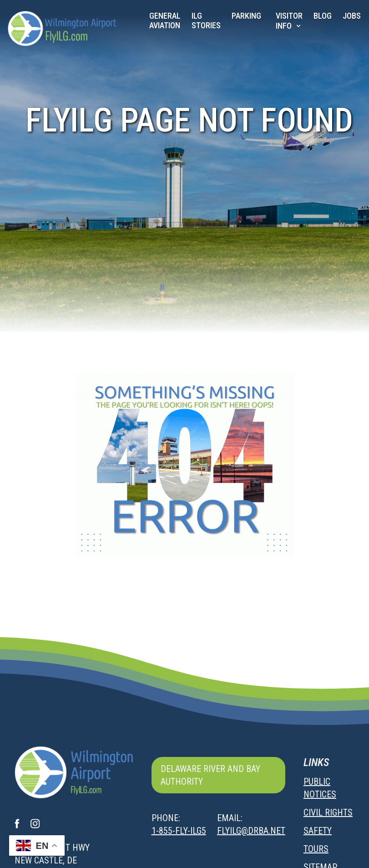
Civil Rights (328, 812)
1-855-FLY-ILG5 (179, 831)
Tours (316, 849)
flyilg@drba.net (251, 831)
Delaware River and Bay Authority (210, 775)
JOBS (352, 16)
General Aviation (165, 20)
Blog (323, 16)
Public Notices (320, 788)
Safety (318, 831)
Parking (246, 16)
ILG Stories (206, 20)
